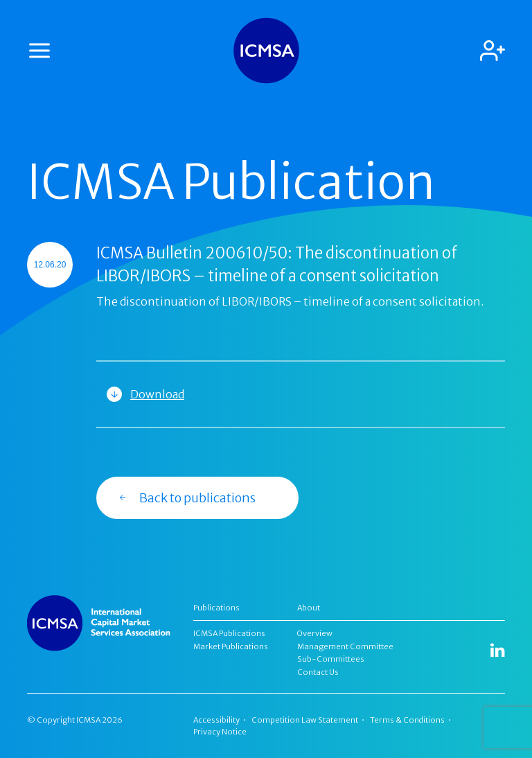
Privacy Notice (220, 732)
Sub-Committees (331, 659)
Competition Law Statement (305, 720)
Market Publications (231, 646)
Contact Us (318, 672)
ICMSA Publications (229, 633)
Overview (315, 633)
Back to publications (187, 497)
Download (157, 394)
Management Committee (345, 646)
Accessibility (216, 720)
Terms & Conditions (407, 720)
